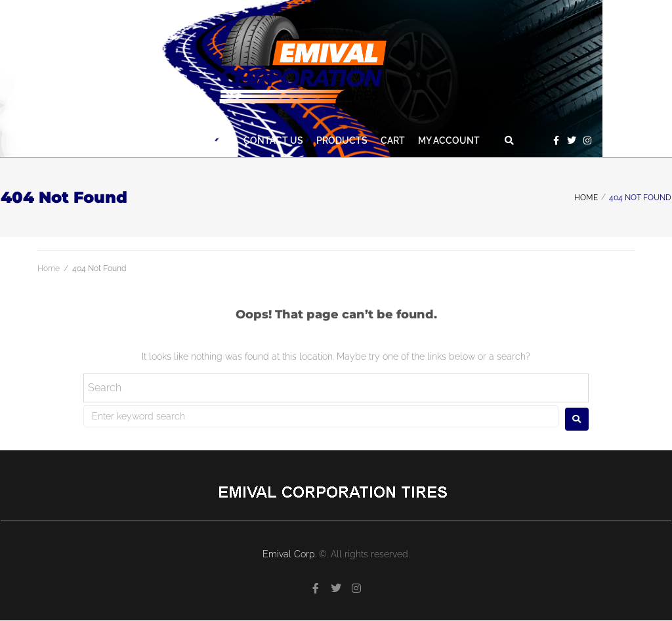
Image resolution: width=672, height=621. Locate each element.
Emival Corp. (291, 554)
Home (586, 198)
